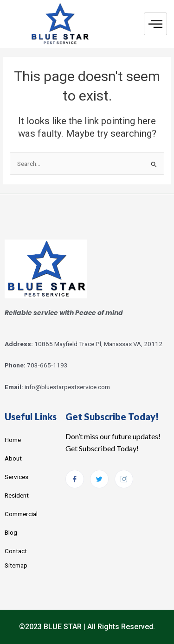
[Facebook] (75, 479)
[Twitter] (99, 479)
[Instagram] (124, 479)
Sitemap (16, 565)
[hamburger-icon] (155, 24)
